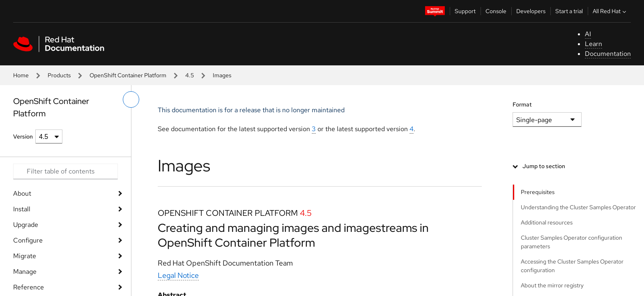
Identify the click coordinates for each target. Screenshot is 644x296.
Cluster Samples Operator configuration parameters (572, 242)
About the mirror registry (552, 285)
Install (22, 209)
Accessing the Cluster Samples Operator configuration (572, 266)
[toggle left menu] (131, 99)
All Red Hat (610, 11)
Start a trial (569, 11)
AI (588, 34)
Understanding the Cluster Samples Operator (578, 207)
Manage (25, 272)
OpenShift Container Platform (128, 75)
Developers (531, 11)
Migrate (25, 256)
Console (496, 11)
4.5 (190, 75)
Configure (28, 240)
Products (59, 75)
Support (465, 11)
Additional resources (547, 222)
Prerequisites (538, 192)
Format (522, 104)
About (22, 193)
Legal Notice (178, 275)
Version (23, 136)
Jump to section (544, 166)
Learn (593, 44)
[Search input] (66, 171)
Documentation (608, 54)
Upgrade (26, 225)
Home (21, 75)
